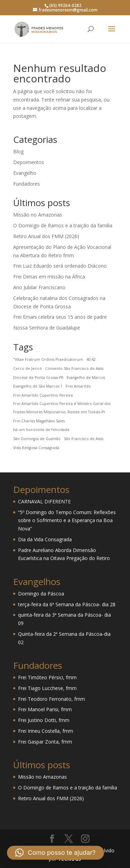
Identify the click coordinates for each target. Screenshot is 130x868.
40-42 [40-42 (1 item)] (91, 359)
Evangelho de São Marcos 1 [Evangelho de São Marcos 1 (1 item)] (38, 386)
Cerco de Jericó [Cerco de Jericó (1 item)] (28, 368)
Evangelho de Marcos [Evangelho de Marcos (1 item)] (86, 378)
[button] (55, 853)
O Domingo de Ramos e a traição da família (63, 225)
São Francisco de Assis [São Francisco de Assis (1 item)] (84, 439)
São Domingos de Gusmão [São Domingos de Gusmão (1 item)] (37, 439)
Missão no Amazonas (38, 215)
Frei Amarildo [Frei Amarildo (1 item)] (78, 386)
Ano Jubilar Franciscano (39, 287)
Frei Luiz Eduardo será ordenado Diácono (60, 266)
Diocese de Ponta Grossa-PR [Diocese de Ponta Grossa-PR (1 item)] (38, 378)
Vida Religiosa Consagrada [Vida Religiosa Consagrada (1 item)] (36, 448)
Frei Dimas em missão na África (49, 277)
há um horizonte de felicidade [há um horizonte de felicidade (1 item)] (41, 430)
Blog (18, 151)
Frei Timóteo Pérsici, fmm (47, 677)
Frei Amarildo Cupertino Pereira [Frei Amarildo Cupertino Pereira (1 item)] (43, 395)
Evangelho (25, 173)
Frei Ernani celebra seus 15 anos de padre (60, 317)
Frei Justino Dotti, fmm (44, 720)
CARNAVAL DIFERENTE (44, 501)
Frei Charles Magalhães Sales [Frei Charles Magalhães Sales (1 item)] (39, 421)
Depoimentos (29, 162)
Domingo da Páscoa (41, 594)
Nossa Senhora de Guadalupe (47, 328)
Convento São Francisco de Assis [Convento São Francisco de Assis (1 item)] (74, 368)
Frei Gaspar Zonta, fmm (45, 742)
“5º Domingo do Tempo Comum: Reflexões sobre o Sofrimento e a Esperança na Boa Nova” (67, 521)
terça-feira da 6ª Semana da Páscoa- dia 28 (67, 604)
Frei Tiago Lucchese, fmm (47, 688)
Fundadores (27, 184)
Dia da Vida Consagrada (45, 539)
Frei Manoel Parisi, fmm (45, 709)
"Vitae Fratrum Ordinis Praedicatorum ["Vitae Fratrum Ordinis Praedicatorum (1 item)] (48, 359)
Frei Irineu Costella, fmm (46, 731)
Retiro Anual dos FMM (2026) (46, 236)
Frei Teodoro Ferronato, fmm (51, 699)
